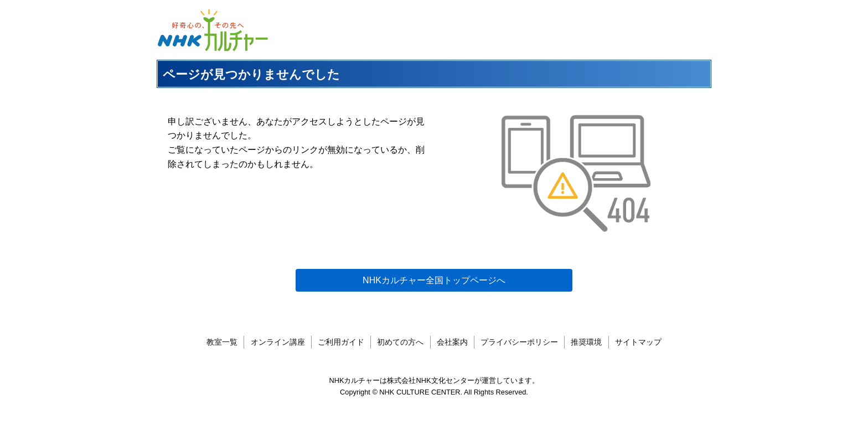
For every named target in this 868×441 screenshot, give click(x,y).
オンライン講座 (278, 342)
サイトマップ (638, 342)
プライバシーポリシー (519, 342)
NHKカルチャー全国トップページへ (434, 280)
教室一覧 (222, 342)
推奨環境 (586, 342)
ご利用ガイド (341, 342)
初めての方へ (400, 342)
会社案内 (452, 342)
